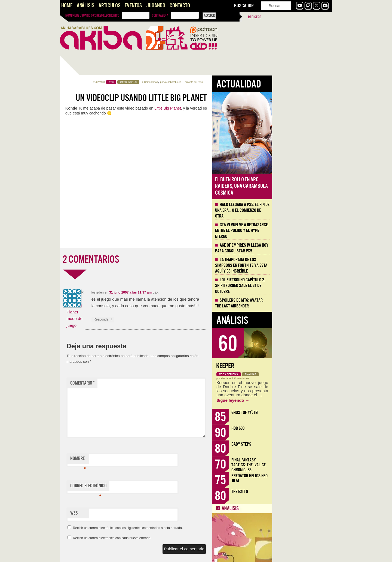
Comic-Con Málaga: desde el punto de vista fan (90, 384)
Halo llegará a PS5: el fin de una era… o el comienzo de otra (86, 174)
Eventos (133, 6)
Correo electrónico (148, 487)
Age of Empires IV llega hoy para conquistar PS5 (302, 248)
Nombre (138, 460)
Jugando (156, 6)
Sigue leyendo (293, 400)
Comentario (142, 383)
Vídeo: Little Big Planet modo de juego (134, 312)
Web (134, 513)
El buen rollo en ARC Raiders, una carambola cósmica (301, 186)
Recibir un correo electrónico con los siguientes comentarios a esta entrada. (188, 528)
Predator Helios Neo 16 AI (309, 478)
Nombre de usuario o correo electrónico (92, 16)
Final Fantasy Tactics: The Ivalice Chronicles (308, 465)
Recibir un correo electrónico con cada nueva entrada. (172, 538)
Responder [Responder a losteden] (163, 320)
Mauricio (286, 378)
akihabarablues (233, 82)
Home (67, 6)
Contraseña (160, 16)
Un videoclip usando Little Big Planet (201, 98)
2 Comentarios (210, 82)
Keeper (285, 366)
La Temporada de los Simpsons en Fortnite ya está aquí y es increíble (301, 265)
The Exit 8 (300, 492)
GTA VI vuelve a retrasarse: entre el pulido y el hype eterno (302, 231)
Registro (255, 17)
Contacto (180, 6)
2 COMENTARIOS (151, 259)
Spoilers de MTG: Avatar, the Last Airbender (299, 303)
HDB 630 (298, 428)
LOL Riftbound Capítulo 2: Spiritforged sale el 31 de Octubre (300, 286)
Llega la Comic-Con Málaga (85, 315)
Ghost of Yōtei (305, 413)
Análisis (85, 6)
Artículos (109, 6)
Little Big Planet (228, 108)
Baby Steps (301, 444)
